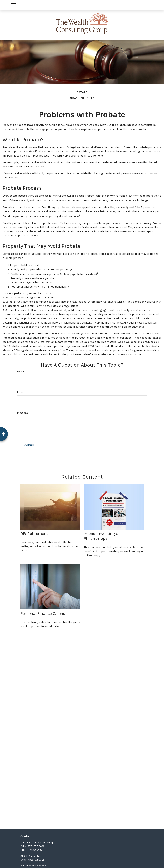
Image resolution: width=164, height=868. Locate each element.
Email (21, 392)
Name (21, 371)
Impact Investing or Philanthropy (102, 536)
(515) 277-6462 (36, 846)
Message (23, 413)
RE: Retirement (34, 534)
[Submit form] (29, 445)
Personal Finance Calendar (45, 613)
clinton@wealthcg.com (34, 866)
